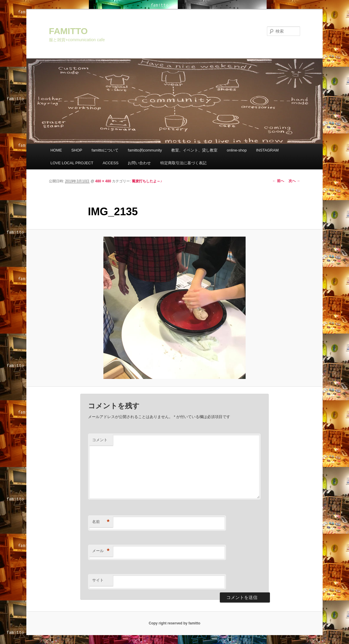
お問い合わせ (139, 163)
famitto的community (145, 150)
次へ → (294, 181)
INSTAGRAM (267, 150)
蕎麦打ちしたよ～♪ (147, 181)
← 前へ (278, 181)
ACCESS (110, 163)
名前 (101, 522)
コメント (100, 440)
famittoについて (105, 150)
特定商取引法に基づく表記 (183, 163)
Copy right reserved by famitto (174, 623)
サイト (98, 580)
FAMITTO (68, 31)
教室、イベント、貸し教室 (194, 150)
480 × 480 (103, 181)
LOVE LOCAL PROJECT (72, 163)
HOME (56, 150)
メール (101, 551)
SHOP (77, 150)
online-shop (237, 150)
